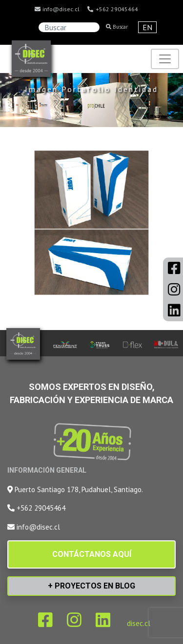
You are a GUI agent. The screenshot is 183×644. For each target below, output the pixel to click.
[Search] (69, 27)
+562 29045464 (112, 9)
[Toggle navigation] (165, 59)
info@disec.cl (57, 9)
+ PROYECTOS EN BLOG (91, 586)
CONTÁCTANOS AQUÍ (92, 554)
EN (147, 27)
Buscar (117, 27)
